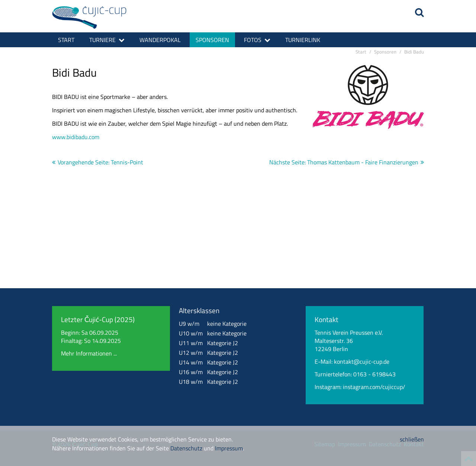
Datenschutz (186, 448)
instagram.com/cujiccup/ (374, 387)
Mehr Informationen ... (89, 353)
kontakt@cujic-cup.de (362, 361)
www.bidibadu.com (76, 137)
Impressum (229, 448)
